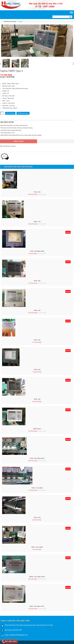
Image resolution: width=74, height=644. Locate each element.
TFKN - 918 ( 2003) (37, 488)
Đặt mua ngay (24, 113)
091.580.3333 (11, 641)
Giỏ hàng (11, 113)
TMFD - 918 (37, 222)
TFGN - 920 (37, 192)
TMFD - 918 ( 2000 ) (37, 547)
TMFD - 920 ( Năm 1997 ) (37, 606)
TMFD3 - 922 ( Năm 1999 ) (37, 577)
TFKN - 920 (37, 281)
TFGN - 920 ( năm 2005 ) (37, 458)
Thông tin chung (18, 141)
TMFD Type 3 (37, 429)
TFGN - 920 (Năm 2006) (37, 251)
